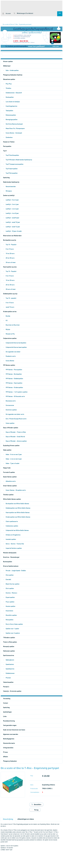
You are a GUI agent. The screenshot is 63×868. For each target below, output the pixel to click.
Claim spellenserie (12, 522)
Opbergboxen (10, 660)
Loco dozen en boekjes (13, 102)
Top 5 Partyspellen (12, 173)
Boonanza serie (11, 401)
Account (6, 13)
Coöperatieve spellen (10, 338)
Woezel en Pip (10, 334)
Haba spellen (7, 450)
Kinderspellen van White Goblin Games (18, 517)
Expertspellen (10, 597)
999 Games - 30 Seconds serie (15, 396)
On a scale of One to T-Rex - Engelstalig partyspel (17, 24)
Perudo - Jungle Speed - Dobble (16, 571)
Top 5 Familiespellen (12, 155)
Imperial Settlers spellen (14, 548)
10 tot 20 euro (10, 254)
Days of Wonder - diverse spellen (16, 441)
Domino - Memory (11, 593)
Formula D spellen (9, 472)
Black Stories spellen (13, 584)
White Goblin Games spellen (12, 499)
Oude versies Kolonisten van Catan (14, 730)
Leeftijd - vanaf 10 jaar (13, 222)
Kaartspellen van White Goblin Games (18, 513)
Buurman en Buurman (13, 325)
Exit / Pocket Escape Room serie (16, 419)
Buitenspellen (8, 562)
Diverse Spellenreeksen (11, 566)
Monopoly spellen (9, 647)
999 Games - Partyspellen (14, 370)
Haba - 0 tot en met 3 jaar (14, 455)
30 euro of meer (11, 263)
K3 (7, 321)
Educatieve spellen (9, 79)
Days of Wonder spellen (11, 428)
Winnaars (9, 191)
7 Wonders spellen (9, 638)
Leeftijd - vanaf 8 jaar (12, 218)
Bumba (8, 316)
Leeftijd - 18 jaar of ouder (14, 231)
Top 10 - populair (11, 298)
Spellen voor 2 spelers (13, 633)
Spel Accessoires (9, 655)
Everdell (8, 580)
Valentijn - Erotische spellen (12, 691)
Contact (6, 703)
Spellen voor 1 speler (12, 629)
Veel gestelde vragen (10, 725)
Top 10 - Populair (11, 245)
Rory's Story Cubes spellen (14, 624)
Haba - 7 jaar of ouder (13, 463)
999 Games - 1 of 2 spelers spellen (17, 392)
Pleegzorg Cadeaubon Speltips (13, 75)
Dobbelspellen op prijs (10, 294)
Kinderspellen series (10, 312)
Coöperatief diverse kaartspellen (16, 347)
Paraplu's (6, 687)
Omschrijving (8, 819)
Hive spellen (10, 575)
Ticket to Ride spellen (10, 642)
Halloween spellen (9, 651)
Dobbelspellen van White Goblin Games (18, 508)
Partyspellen (7, 146)
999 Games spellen (9, 365)
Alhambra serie (11, 481)
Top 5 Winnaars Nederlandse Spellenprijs (19, 160)
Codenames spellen (12, 526)
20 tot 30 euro (10, 258)
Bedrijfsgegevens (9, 739)
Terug (36, 810)
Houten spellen (10, 606)
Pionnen (8, 678)
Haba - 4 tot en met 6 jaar (14, 459)
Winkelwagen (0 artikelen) (23, 13)
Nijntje (8, 329)
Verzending (7, 699)
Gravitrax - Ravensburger (11, 557)
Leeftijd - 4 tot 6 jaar (12, 209)
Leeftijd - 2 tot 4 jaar (12, 204)
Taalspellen (9, 111)
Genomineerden (11, 187)
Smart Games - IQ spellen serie (16, 490)
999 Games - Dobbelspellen (14, 379)
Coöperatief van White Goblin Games (17, 530)
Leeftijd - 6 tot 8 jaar (12, 213)
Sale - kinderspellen (12, 70)
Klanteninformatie (9, 743)
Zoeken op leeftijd (9, 196)
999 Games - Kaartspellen (14, 383)
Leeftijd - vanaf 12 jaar (13, 227)
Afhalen (6, 757)
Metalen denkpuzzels (10, 553)
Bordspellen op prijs (10, 240)
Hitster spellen (8, 62)
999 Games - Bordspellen (14, 374)
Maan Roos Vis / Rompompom (15, 129)
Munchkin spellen (11, 615)
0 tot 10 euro (10, 249)
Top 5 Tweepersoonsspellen (15, 164)
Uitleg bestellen (8, 748)
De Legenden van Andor (13, 352)
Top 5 (5, 151)
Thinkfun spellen (8, 495)
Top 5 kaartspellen (12, 169)
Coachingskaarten (11, 106)
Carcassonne (10, 405)
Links (5, 716)
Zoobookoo (9, 137)
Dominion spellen (11, 410)
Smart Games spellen (10, 486)
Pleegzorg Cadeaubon (10, 761)
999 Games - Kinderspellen (14, 388)
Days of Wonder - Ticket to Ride (16, 432)
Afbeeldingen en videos (26, 819)
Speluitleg (6, 178)
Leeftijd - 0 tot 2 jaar (12, 200)
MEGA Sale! (7, 66)
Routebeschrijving (9, 721)
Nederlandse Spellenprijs (11, 182)
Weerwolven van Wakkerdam (12, 236)
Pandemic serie (11, 356)
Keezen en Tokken (9, 142)
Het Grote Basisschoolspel (14, 124)
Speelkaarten (10, 669)
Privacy (5, 752)
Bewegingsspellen (12, 120)
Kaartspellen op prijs (10, 267)
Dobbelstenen (10, 673)
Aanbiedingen (7, 712)
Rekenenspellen (11, 115)
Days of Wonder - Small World (15, 437)
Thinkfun (8, 88)
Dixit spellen (10, 589)
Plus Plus (9, 84)
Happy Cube (7, 468)
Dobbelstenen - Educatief (14, 93)
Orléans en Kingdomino (13, 535)
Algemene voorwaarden (11, 734)
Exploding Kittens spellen (11, 446)
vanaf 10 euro (10, 307)
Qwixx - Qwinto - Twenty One (15, 544)
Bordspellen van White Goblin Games (17, 504)
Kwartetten (9, 611)
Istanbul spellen (11, 539)
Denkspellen (10, 97)
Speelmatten (10, 664)
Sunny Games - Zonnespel (14, 133)
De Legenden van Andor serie (15, 414)
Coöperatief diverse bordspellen (16, 343)
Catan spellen (10, 423)
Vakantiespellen (8, 682)
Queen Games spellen (10, 477)
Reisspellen (10, 620)
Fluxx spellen (10, 602)
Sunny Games (10, 361)
